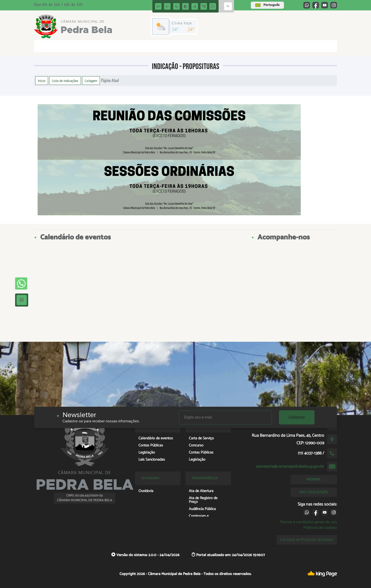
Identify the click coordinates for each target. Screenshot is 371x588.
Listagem (91, 81)
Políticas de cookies (320, 528)
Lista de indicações (65, 81)
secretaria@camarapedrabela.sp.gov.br (290, 467)
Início (42, 81)
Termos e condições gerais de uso (308, 522)
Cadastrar (297, 417)
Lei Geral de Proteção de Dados (307, 540)
